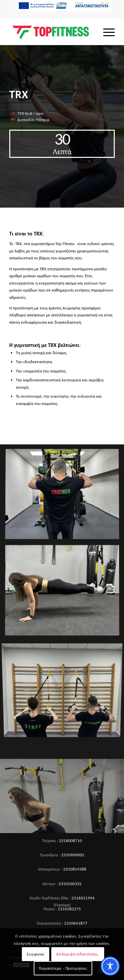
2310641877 (76, 923)
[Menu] (106, 32)
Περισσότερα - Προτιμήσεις (63, 968)
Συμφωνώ (36, 954)
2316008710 (70, 841)
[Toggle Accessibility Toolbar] (110, 966)
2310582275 (69, 909)
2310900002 (73, 855)
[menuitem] (64, 8)
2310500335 (70, 884)
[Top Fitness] (51, 32)
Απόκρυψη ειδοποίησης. (78, 954)
